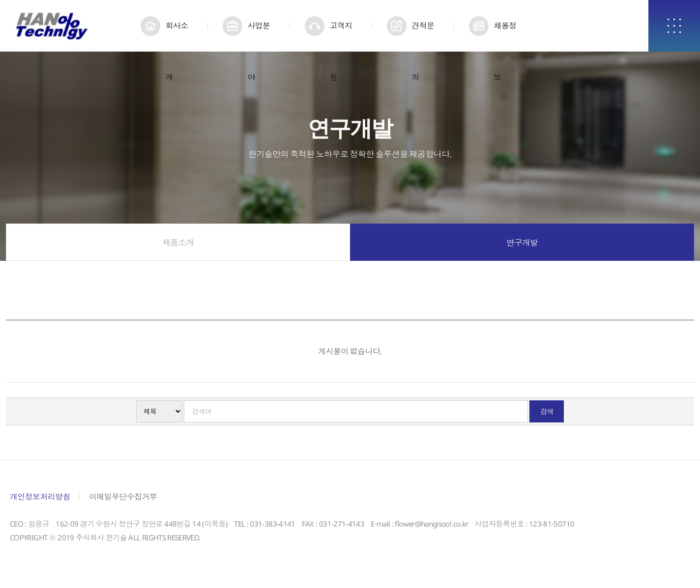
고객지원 (341, 36)
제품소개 (178, 246)
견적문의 (423, 36)
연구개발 (522, 246)
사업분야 (259, 36)
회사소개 (176, 36)
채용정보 (505, 36)
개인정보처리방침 (40, 500)
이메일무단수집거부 (123, 500)
